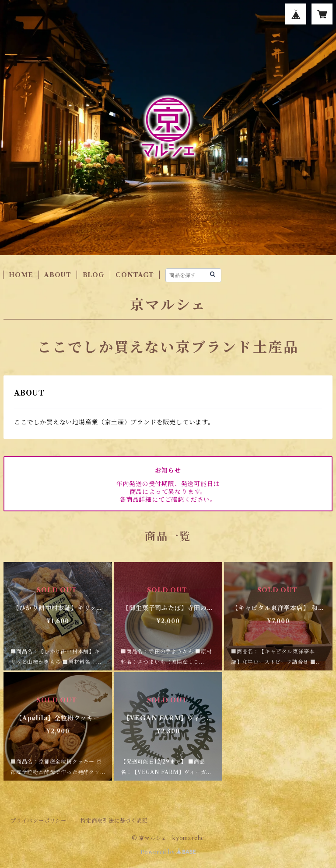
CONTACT (135, 275)
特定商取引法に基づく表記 (114, 821)
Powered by (168, 852)
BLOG (94, 275)
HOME (21, 275)
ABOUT (58, 275)
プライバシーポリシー (38, 821)
